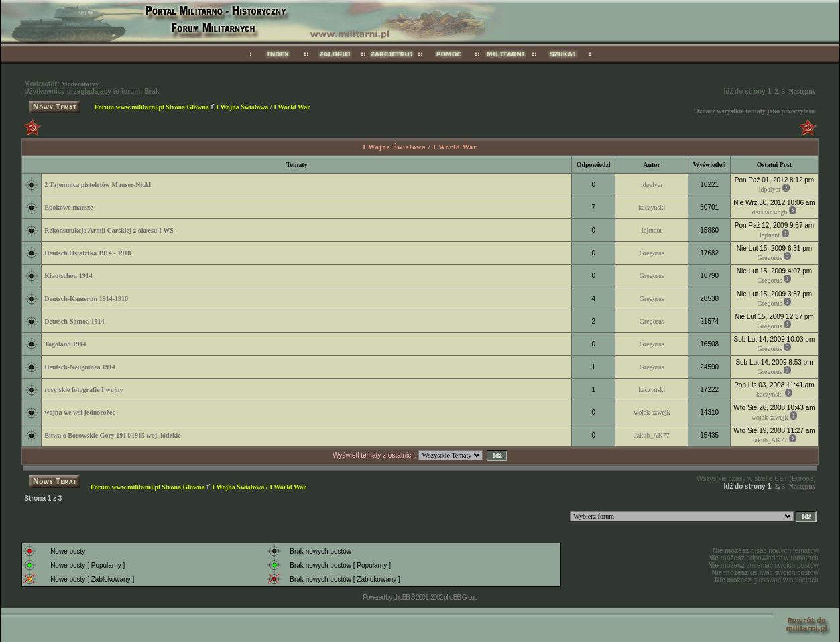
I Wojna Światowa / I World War (263, 107)
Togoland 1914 (65, 344)
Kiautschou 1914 (68, 276)
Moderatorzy (80, 84)
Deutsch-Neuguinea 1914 (80, 367)
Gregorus (652, 253)
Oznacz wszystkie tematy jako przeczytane (755, 111)
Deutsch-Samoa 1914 (74, 321)
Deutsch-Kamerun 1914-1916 (86, 299)
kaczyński (652, 207)
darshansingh (770, 212)
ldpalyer (652, 185)
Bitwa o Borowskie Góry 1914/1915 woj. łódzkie (112, 435)
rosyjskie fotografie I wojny (83, 390)
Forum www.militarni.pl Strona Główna (152, 107)
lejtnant (652, 230)
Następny (802, 91)
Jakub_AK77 (652, 435)
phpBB (401, 597)
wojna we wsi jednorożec (80, 412)
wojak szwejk (652, 412)
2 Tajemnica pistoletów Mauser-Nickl (98, 185)
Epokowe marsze (69, 207)
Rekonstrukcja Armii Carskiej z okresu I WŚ (109, 230)
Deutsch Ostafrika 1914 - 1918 (87, 253)
